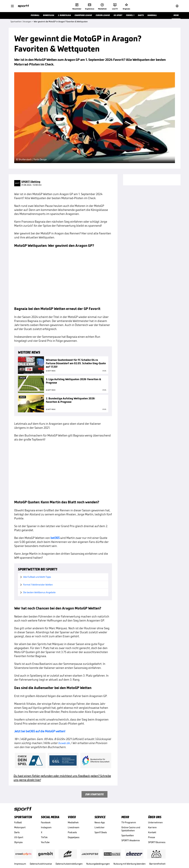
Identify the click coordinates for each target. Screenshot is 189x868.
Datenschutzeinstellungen (69, 864)
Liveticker (100, 827)
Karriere (152, 827)
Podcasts (72, 832)
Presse (152, 837)
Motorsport (20, 827)
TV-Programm (129, 822)
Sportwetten (128, 835)
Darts (17, 832)
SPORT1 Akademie (131, 840)
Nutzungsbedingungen (98, 864)
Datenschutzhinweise (41, 864)
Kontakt (152, 832)
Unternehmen (155, 822)
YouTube (45, 842)
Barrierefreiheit (157, 864)
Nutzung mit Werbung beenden (130, 864)
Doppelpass (74, 837)
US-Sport (19, 837)
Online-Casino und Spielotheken (131, 829)
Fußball (18, 822)
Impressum (20, 864)
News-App (100, 822)
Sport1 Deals (101, 832)
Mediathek (73, 822)
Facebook (46, 822)
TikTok (44, 837)
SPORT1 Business (157, 842)
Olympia (18, 842)
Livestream (74, 827)
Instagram (46, 827)
